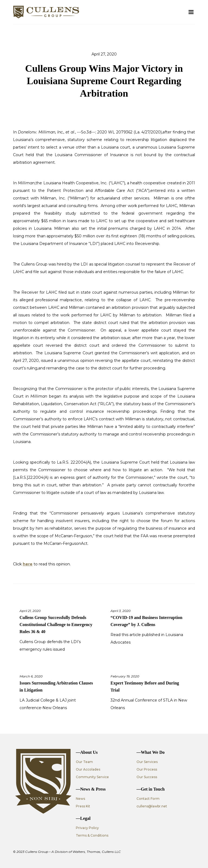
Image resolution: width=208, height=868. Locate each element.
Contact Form (148, 799)
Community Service (92, 777)
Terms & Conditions (92, 835)
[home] (46, 12)
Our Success (147, 777)
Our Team (84, 762)
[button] (191, 12)
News (80, 799)
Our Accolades (88, 769)
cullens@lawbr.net (152, 806)
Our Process (147, 769)
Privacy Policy (87, 828)
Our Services (147, 762)
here (28, 564)
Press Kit (83, 806)
